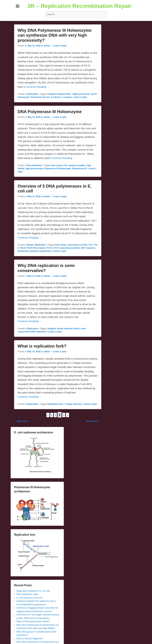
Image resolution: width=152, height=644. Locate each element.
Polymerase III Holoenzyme (57, 169)
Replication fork (55, 404)
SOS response (88, 248)
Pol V (56, 248)
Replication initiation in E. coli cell (33, 591)
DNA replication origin (27, 594)
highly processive (81, 94)
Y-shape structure (73, 404)
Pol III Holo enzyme (36, 248)
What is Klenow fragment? (30, 639)
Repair (30, 245)
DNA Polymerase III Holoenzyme (50, 112)
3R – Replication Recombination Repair (79, 6)
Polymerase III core (40, 97)
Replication (33, 94)
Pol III (23, 248)
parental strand (72, 329)
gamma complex (77, 165)
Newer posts (94, 421)
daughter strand (55, 329)
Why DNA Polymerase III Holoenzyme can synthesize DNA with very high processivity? (55, 35)
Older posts (21, 421)
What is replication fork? (42, 346)
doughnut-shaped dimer (59, 94)
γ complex (67, 97)
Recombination (34, 165)
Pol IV (50, 248)
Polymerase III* (79, 169)
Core (66, 165)
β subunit (56, 97)
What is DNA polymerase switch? (33, 621)
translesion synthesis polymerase (34, 251)
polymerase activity (70, 248)
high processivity (34, 169)
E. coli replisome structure (29, 598)
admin (47, 46)
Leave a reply (60, 46)
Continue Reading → (38, 87)
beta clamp (57, 165)
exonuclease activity (77, 245)
